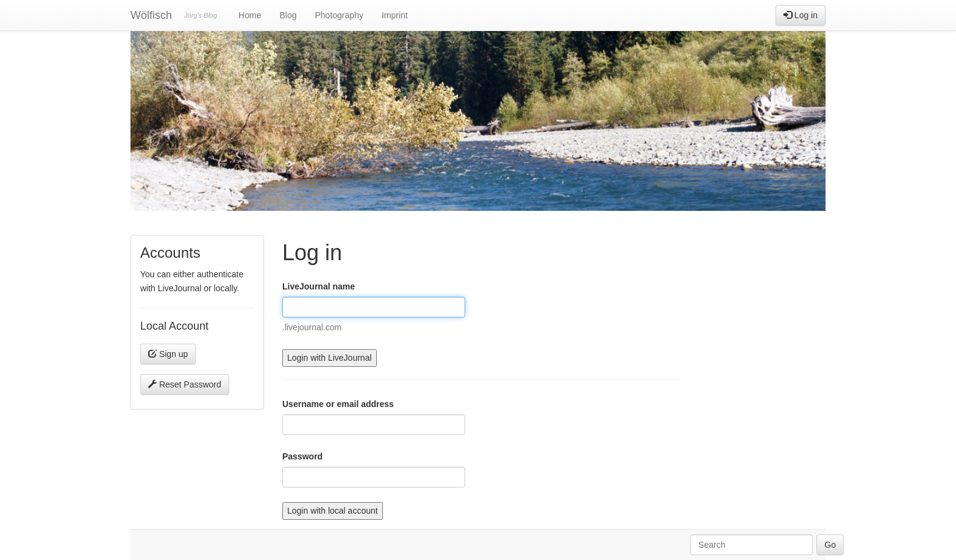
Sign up (168, 354)
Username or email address (338, 404)
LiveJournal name (319, 286)
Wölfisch (151, 15)
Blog (288, 15)
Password (302, 456)
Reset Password (185, 385)
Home (250, 15)
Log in (801, 15)
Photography (339, 15)
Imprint (395, 15)
